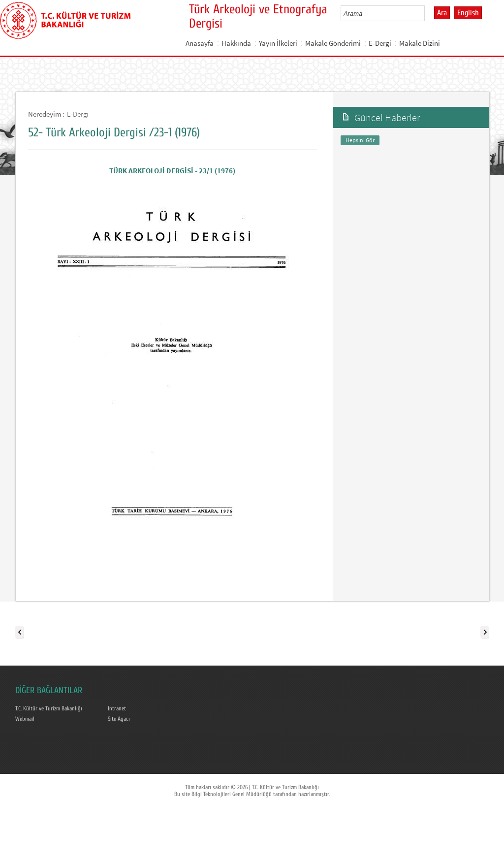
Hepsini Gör (360, 140)
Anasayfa (200, 43)
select (427, 13)
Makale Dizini (420, 43)
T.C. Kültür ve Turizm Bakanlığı (49, 708)
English (468, 13)
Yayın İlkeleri (278, 43)
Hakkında (236, 43)
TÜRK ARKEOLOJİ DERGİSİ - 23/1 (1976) (172, 171)
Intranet (117, 708)
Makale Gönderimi (333, 43)
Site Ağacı (119, 719)
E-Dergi (380, 43)
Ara (442, 13)
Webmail (25, 719)
